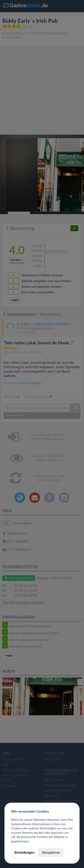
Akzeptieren (51, 852)
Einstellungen (24, 852)
